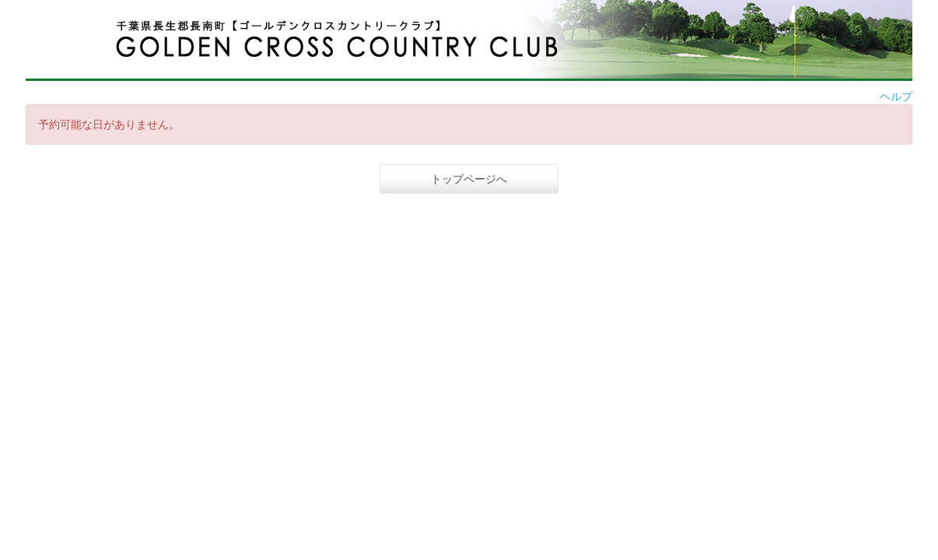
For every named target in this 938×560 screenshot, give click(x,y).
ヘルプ (896, 96)
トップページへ (469, 179)
